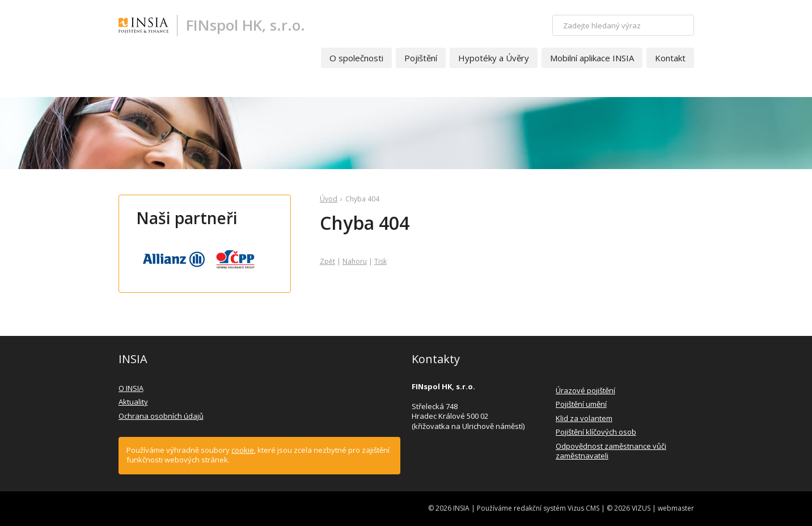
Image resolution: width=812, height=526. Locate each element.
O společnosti (356, 58)
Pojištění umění (581, 404)
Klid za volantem (584, 418)
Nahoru (355, 261)
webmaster (676, 508)
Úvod (329, 199)
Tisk (380, 261)
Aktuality (133, 402)
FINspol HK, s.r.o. (246, 25)
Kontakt (670, 58)
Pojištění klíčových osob (596, 432)
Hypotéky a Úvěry (494, 58)
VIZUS (641, 508)
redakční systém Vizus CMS (557, 508)
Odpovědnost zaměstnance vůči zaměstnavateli (611, 451)
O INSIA (131, 388)
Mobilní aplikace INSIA (592, 58)
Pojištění (421, 58)
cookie (243, 450)
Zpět (327, 261)
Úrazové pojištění (585, 390)
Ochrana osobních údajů (161, 416)
